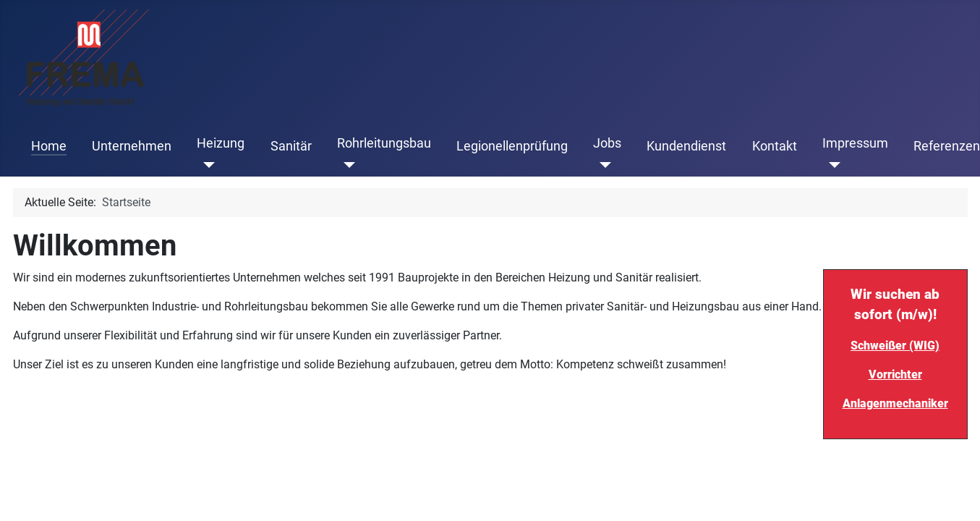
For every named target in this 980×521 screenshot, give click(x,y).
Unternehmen (132, 146)
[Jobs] (602, 165)
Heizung (221, 143)
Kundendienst (686, 146)
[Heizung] (206, 165)
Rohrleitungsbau (384, 143)
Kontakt (775, 146)
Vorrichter (895, 374)
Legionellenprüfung (512, 146)
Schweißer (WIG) (895, 346)
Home (49, 146)
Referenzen (947, 146)
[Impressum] (831, 165)
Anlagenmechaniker (895, 403)
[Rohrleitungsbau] (346, 165)
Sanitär (291, 146)
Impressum (855, 143)
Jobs (607, 143)
